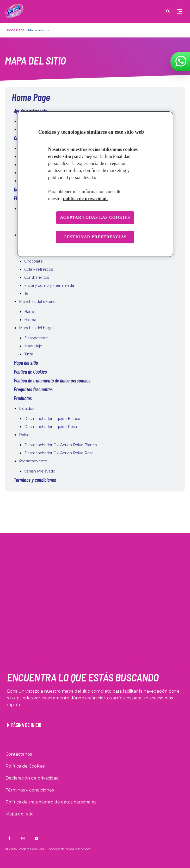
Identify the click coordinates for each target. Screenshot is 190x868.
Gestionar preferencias (95, 237)
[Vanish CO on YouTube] (36, 838)
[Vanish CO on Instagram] (23, 838)
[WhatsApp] (181, 61)
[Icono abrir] (168, 11)
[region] (95, 184)
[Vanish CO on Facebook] (9, 838)
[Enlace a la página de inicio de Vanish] (24, 725)
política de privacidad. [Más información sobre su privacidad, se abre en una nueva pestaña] (85, 199)
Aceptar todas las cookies (95, 217)
